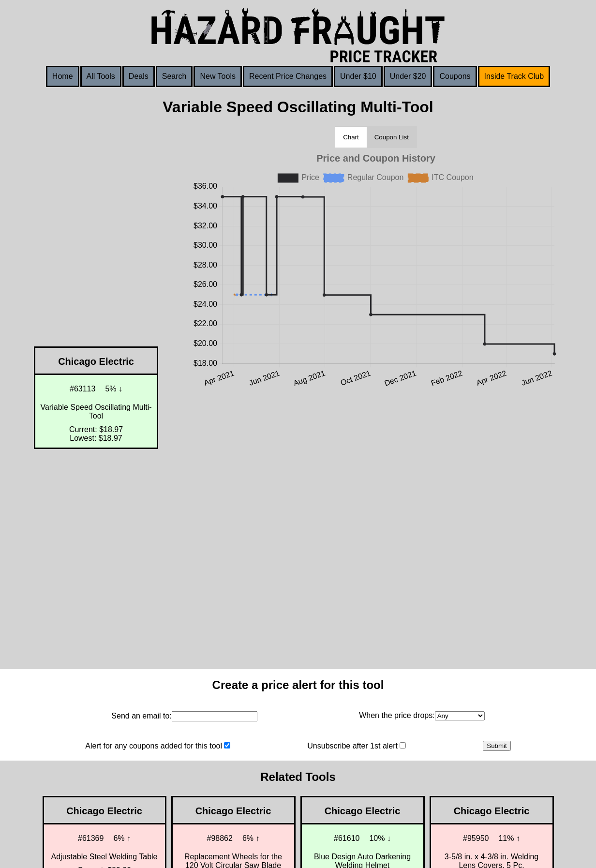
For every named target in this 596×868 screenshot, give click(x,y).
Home (63, 76)
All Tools (101, 76)
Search (174, 76)
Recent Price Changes (288, 76)
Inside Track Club (514, 76)
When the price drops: (397, 715)
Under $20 (408, 76)
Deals (139, 76)
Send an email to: (142, 716)
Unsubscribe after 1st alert (352, 746)
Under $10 (358, 76)
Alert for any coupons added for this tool (154, 746)
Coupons (455, 76)
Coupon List (392, 137)
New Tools (218, 76)
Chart (351, 137)
